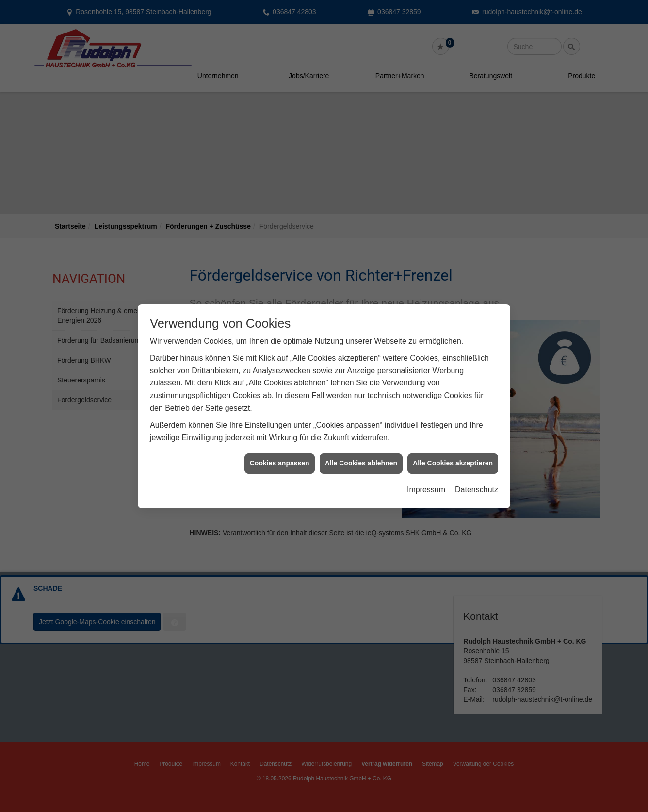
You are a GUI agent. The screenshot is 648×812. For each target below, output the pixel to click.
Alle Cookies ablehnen (361, 450)
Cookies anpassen (280, 450)
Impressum (426, 477)
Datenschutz (477, 477)
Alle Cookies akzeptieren (453, 450)
